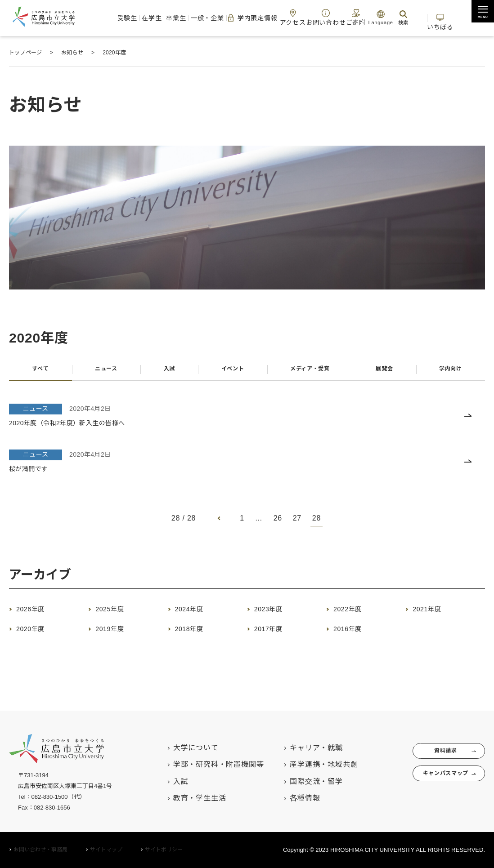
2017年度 (275, 634)
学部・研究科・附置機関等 (201, 764)
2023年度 (275, 614)
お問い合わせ (316, 17)
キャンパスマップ (435, 781)
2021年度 (433, 614)
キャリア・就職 (299, 748)
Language (370, 17)
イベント (227, 372)
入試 (166, 372)
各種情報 (287, 798)
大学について (178, 748)
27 (297, 523)
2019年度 (116, 634)
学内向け (450, 372)
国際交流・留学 (299, 781)
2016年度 (354, 634)
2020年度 (37, 634)
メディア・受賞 (308, 372)
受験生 (118, 18)
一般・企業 (197, 18)
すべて (39, 372)
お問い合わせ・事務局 (40, 850)
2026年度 (37, 614)
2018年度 (196, 634)
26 (277, 523)
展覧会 (385, 372)
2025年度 (116, 614)
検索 (393, 17)
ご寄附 (345, 17)
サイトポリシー (164, 850)
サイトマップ (106, 850)
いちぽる (440, 17)
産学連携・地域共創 (306, 764)
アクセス (285, 17)
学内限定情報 (243, 18)
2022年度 (354, 614)
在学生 (142, 18)
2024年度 (196, 614)
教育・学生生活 (182, 798)
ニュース (104, 372)
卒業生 (166, 18)
